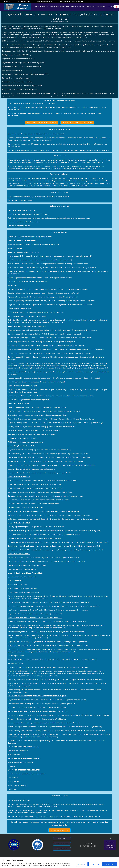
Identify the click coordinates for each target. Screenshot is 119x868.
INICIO (37, 7)
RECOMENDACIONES (89, 7)
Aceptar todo (110, 864)
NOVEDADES (102, 7)
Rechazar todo (96, 864)
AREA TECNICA (54, 7)
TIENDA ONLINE (76, 7)
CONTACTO (111, 7)
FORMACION (44, 7)
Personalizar (81, 864)
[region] (59, 863)
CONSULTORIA (65, 7)
